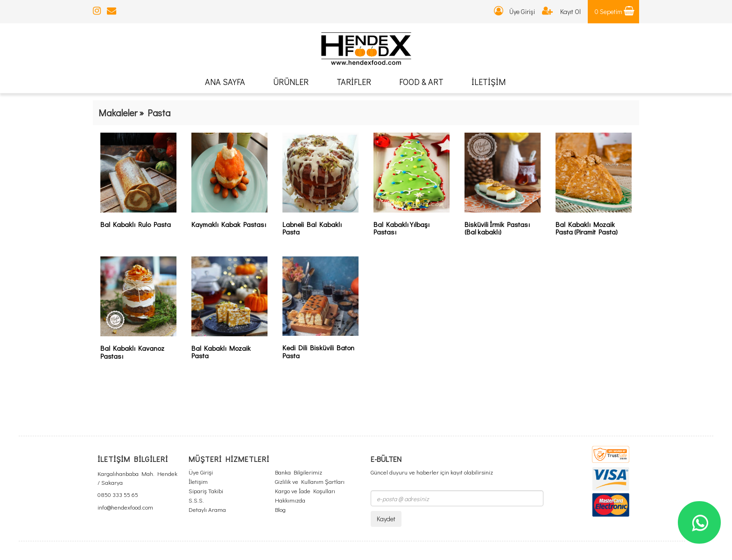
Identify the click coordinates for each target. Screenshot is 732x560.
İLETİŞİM (489, 82)
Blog (280, 509)
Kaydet (386, 519)
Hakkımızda (290, 500)
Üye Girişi (514, 11)
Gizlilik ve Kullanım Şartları (310, 481)
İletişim (198, 481)
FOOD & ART (421, 82)
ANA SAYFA (225, 82)
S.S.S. (196, 500)
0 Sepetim (615, 11)
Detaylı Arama (207, 509)
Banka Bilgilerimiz (299, 472)
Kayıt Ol (561, 11)
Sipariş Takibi (206, 491)
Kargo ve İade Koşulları (305, 491)
